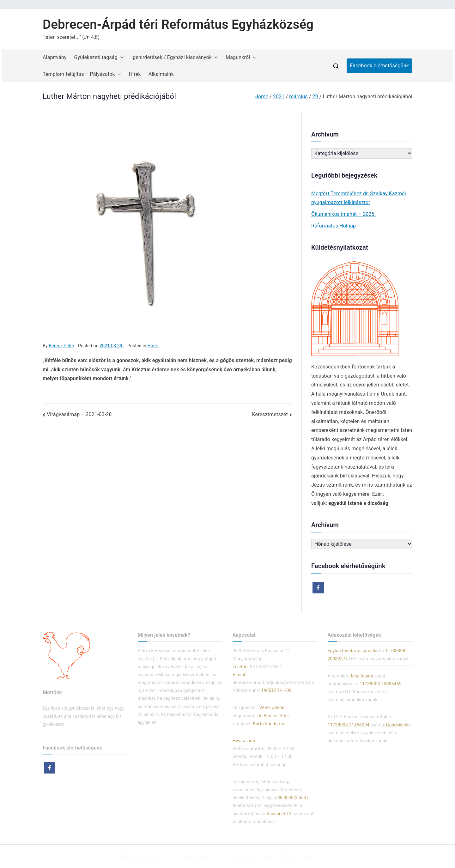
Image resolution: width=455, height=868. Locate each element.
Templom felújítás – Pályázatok (82, 74)
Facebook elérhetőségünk (379, 66)
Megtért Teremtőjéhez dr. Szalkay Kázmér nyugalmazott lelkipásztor (359, 198)
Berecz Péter (61, 346)
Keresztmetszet (270, 414)
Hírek (135, 74)
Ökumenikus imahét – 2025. (343, 214)
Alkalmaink (161, 74)
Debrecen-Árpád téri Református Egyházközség (178, 24)
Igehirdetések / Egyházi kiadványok (175, 58)
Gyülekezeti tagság (99, 58)
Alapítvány (55, 57)
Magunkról (241, 58)
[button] (121, 58)
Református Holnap (334, 226)
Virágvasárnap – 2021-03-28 (79, 414)
